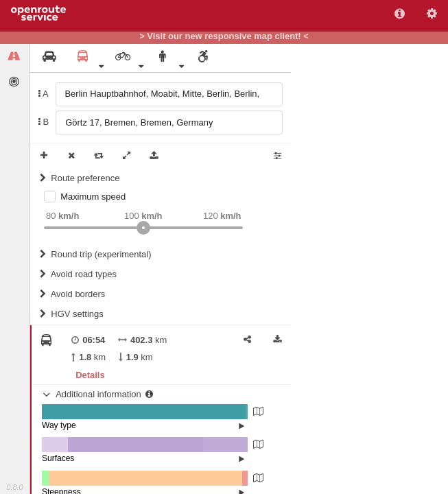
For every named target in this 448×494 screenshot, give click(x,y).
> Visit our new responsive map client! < (224, 36)
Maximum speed (93, 197)
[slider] (143, 228)
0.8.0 (14, 487)
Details (90, 375)
